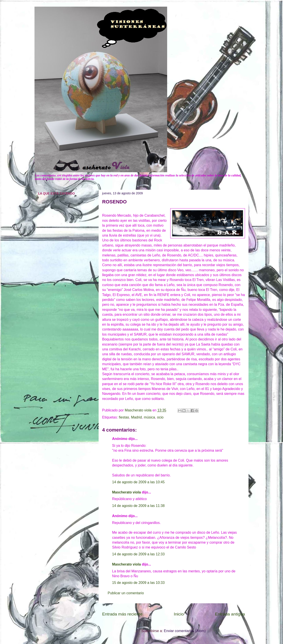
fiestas (124, 417)
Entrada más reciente (122, 614)
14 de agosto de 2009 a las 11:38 (138, 506)
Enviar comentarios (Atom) (185, 631)
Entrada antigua (230, 614)
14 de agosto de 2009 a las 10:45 (138, 482)
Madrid (137, 417)
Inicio (179, 614)
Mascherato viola (126, 492)
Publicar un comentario (126, 593)
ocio (160, 417)
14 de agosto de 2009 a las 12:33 (138, 554)
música (150, 417)
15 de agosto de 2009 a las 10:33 (138, 583)
